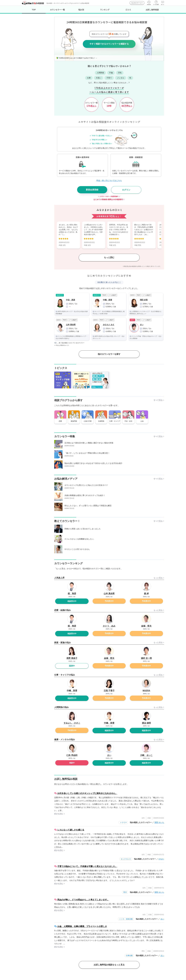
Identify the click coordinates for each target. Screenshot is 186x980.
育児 (125, 892)
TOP (34, 11)
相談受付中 (72, 601)
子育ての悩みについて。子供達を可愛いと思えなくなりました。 (87, 866)
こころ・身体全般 (126, 919)
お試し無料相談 (152, 10)
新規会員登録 (92, 190)
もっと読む (109, 257)
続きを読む (59, 814)
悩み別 (81, 10)
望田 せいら (159, 822)
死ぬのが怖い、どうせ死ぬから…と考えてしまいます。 (83, 900)
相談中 (72, 763)
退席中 (72, 666)
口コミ (129, 10)
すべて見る (158, 400)
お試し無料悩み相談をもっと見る (109, 965)
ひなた (161, 859)
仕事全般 (129, 956)
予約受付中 (109, 601)
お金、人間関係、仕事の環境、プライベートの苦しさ (82, 926)
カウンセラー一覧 (57, 10)
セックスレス (126, 859)
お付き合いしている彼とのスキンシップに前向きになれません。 (87, 793)
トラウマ (123, 822)
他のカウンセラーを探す (109, 354)
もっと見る (158, 578)
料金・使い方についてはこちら (109, 180)
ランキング (105, 10)
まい (162, 919)
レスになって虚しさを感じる (71, 830)
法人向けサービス (137, 3)
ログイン (126, 190)
